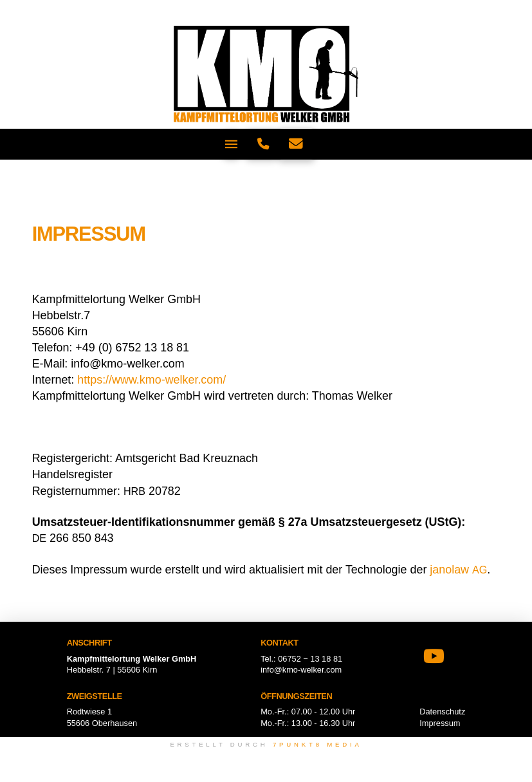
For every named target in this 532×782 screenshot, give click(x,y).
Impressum (440, 723)
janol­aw (458, 570)
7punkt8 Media (317, 744)
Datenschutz (442, 712)
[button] (232, 144)
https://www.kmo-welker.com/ (151, 380)
